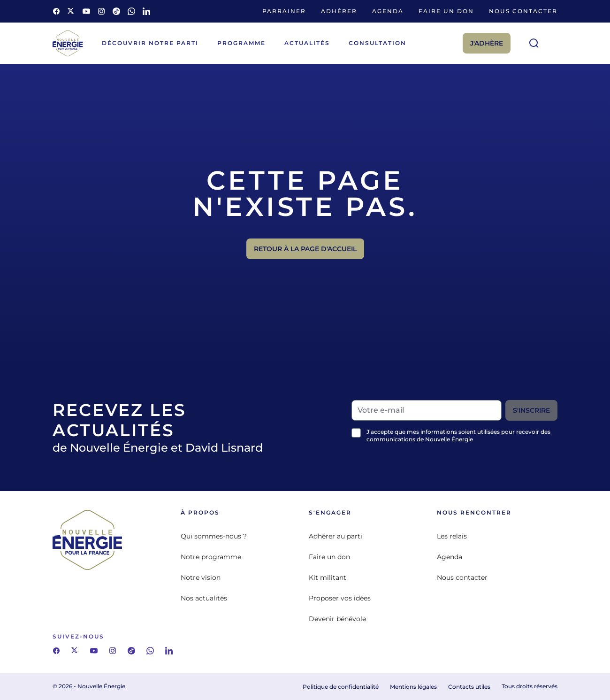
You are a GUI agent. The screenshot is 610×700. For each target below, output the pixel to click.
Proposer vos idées (340, 598)
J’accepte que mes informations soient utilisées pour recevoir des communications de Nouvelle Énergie (458, 435)
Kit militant (328, 577)
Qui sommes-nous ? (214, 536)
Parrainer (284, 11)
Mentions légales (413, 687)
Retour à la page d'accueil (305, 249)
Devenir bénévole (337, 619)
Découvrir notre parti (150, 43)
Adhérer (339, 11)
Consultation (377, 43)
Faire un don (446, 11)
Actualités (307, 43)
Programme (241, 43)
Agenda (388, 11)
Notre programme (211, 557)
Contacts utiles (469, 687)
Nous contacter (523, 11)
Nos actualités (204, 598)
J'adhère (487, 43)
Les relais (452, 536)
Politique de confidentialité (341, 687)
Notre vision (201, 577)
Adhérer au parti (335, 536)
